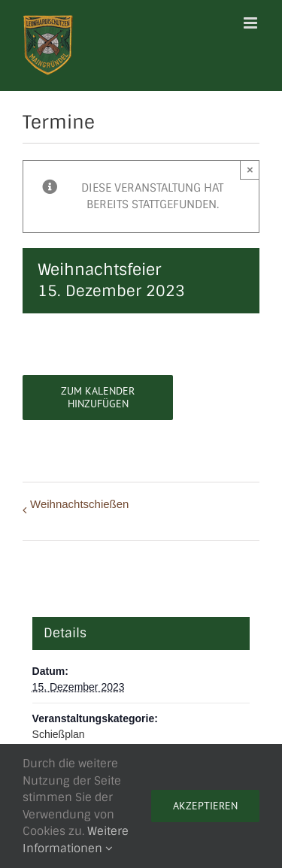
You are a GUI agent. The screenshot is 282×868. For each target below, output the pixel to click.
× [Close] (250, 169)
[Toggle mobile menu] (252, 23)
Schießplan (59, 734)
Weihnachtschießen (79, 504)
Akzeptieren (205, 806)
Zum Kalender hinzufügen (98, 398)
